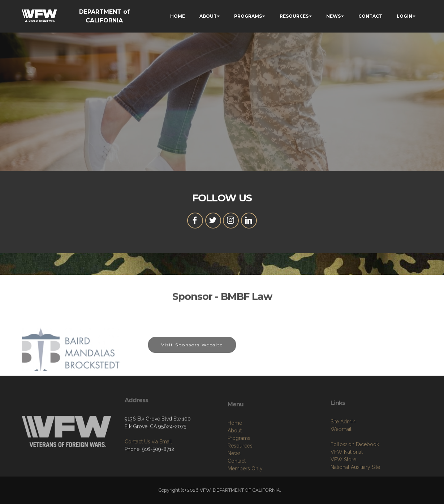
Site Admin (343, 441)
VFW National (347, 471)
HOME (178, 16)
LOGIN (404, 16)
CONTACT (370, 16)
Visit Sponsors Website (192, 349)
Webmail (341, 449)
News (234, 475)
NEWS (333, 16)
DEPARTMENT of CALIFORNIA (104, 16)
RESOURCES (294, 16)
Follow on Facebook (355, 464)
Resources (240, 467)
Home (235, 445)
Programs (239, 460)
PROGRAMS (248, 16)
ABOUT (208, 16)
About (235, 452)
